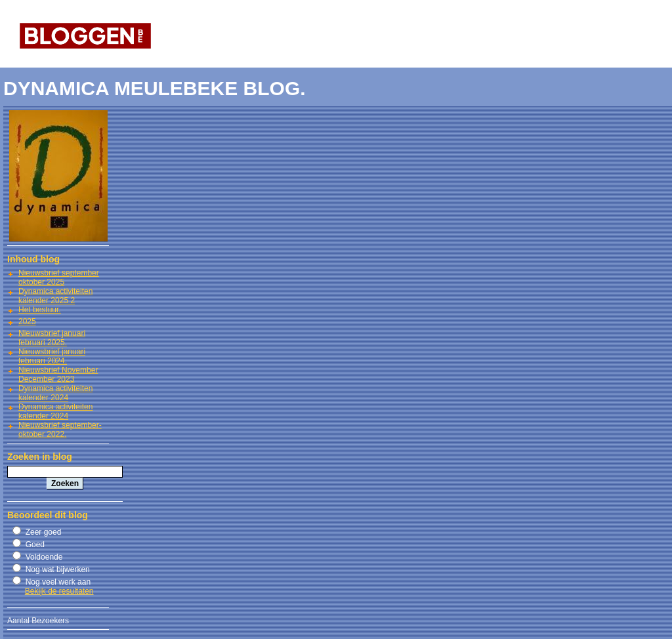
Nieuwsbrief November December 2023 (58, 375)
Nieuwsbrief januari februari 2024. (52, 356)
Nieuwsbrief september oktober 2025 (59, 278)
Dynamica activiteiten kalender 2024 (55, 393)
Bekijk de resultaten (59, 591)
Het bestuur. (40, 310)
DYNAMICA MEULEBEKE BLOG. (155, 88)
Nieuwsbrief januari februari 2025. (52, 338)
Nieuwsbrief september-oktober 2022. (60, 430)
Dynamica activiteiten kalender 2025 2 (55, 296)
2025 (27, 321)
